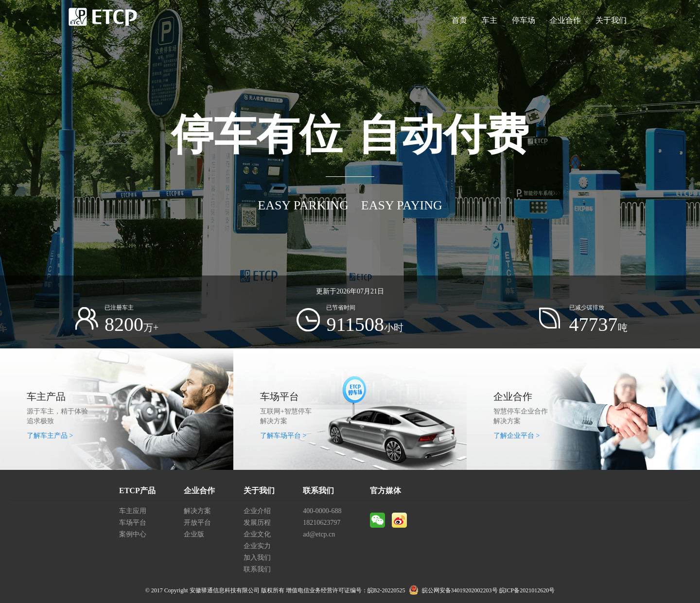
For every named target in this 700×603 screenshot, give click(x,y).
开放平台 (197, 523)
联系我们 (257, 569)
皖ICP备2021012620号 (527, 590)
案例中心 (133, 534)
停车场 (524, 20)
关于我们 (611, 20)
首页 (459, 20)
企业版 (194, 534)
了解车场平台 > (283, 436)
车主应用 (133, 511)
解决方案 (197, 511)
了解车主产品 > (50, 436)
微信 (377, 520)
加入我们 (257, 558)
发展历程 (257, 523)
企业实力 (257, 546)
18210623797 (322, 523)
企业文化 (257, 534)
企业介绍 (257, 511)
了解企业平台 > (516, 436)
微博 (399, 520)
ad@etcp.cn (319, 534)
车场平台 (133, 523)
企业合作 (565, 20)
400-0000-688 (322, 511)
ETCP (103, 20)
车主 (490, 20)
